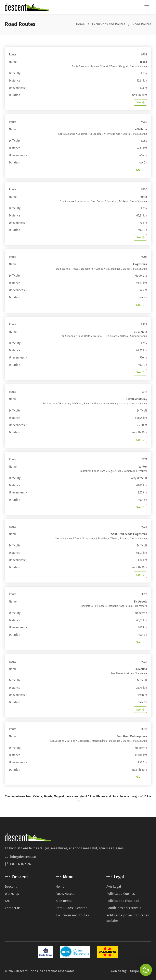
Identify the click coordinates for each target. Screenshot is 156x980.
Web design (119, 971)
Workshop (12, 894)
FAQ (8, 901)
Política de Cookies (121, 894)
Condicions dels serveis (124, 908)
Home (80, 24)
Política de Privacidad (123, 901)
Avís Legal (114, 887)
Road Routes (142, 24)
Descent (11, 887)
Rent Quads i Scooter (71, 908)
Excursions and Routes (109, 24)
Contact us (13, 908)
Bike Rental (64, 901)
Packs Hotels (65, 894)
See (140, 102)
